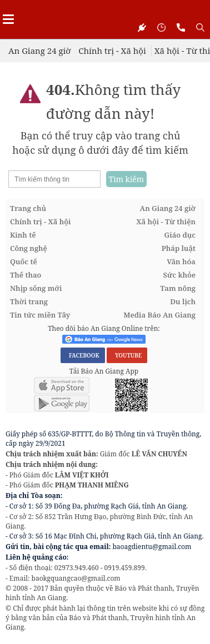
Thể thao (26, 275)
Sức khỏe (179, 275)
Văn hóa (181, 261)
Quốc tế (24, 261)
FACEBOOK (83, 355)
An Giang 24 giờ (39, 51)
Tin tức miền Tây (40, 315)
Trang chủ (28, 208)
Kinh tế (23, 235)
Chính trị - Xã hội (112, 51)
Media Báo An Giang (159, 315)
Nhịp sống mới (36, 288)
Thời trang (29, 301)
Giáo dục (180, 235)
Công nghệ (29, 248)
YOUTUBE (127, 355)
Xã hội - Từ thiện (166, 222)
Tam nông (178, 288)
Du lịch (183, 301)
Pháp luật (179, 248)
